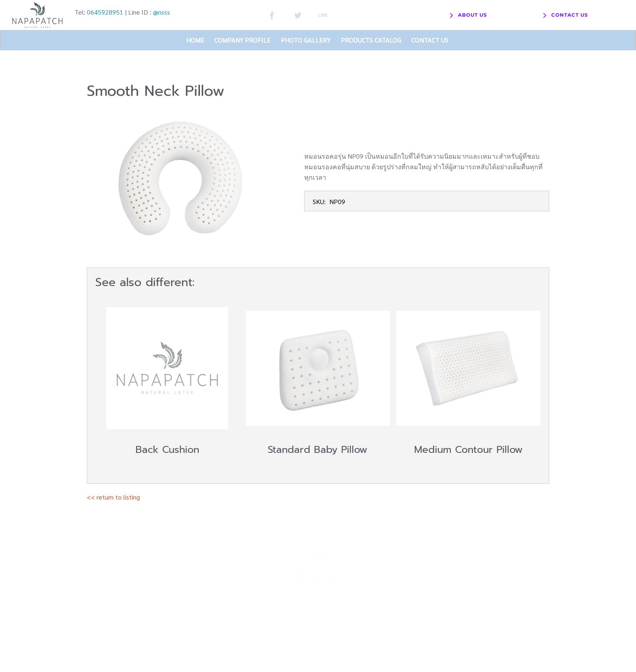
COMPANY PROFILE (242, 40)
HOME (195, 40)
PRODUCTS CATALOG (371, 40)
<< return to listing (113, 497)
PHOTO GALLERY (306, 40)
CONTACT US (430, 40)
